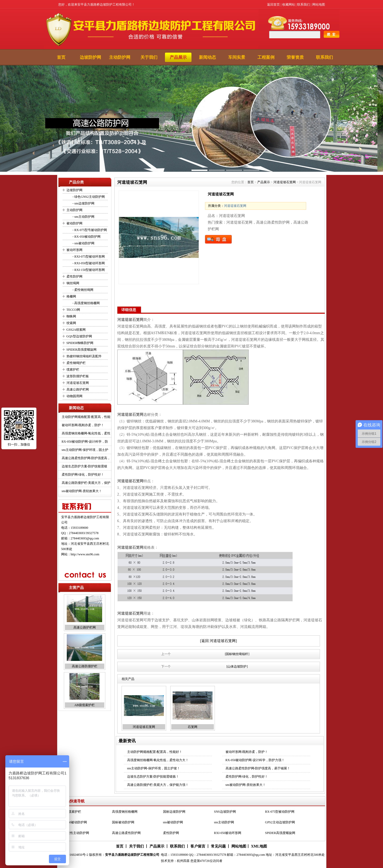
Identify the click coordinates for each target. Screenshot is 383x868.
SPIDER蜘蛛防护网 (80, 343)
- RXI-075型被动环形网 (88, 257)
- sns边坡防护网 (83, 203)
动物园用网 (74, 396)
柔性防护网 (74, 276)
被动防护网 (74, 223)
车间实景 (237, 57)
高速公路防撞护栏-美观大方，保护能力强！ (158, 785)
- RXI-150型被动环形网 (88, 270)
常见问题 (218, 846)
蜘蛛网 (71, 316)
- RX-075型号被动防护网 (89, 230)
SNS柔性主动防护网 (75, 833)
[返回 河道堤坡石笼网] (218, 641)
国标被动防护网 (123, 822)
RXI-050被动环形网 (228, 833)
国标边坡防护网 (174, 812)
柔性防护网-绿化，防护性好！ (83, 475)
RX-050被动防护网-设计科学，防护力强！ (255, 760)
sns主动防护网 (224, 822)
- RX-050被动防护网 (86, 237)
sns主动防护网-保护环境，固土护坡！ (154, 768)
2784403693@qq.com (85, 538)
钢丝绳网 (73, 283)
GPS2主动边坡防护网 (280, 822)
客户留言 (198, 846)
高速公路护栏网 (78, 389)
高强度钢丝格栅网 (125, 812)
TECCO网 (73, 310)
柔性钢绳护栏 (76, 363)
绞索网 (71, 323)
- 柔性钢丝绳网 (83, 290)
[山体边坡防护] (237, 666)
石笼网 (193, 727)
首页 (61, 57)
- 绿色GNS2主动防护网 (88, 197)
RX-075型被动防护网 (280, 812)
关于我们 (149, 57)
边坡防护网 (90, 57)
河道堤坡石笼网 (78, 383)
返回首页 (273, 5)
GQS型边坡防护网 (79, 336)
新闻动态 (207, 57)
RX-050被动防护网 (74, 822)
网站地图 (319, 5)
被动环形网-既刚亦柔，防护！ (83, 425)
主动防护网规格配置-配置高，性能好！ (155, 752)
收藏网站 (289, 5)
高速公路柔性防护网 (126, 833)
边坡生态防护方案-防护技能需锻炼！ (153, 777)
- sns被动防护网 (83, 243)
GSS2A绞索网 (76, 330)
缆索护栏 (73, 370)
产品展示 (178, 57)
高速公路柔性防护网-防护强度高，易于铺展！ (258, 768)
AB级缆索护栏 (84, 705)
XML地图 (259, 846)
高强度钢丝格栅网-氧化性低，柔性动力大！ (158, 760)
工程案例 (266, 57)
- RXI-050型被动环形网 (88, 263)
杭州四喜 (183, 861)
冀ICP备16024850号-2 (73, 855)
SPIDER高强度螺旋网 (82, 350)
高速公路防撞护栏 (85, 666)
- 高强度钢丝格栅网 (86, 303)
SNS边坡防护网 (225, 812)
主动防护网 (120, 57)
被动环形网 (74, 250)
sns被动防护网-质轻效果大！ (82, 491)
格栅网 (71, 296)
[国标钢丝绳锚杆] (237, 654)
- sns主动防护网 (83, 217)
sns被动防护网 (173, 822)
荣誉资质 (295, 57)
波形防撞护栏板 (78, 376)
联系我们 (303, 5)
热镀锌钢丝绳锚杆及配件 (84, 356)
